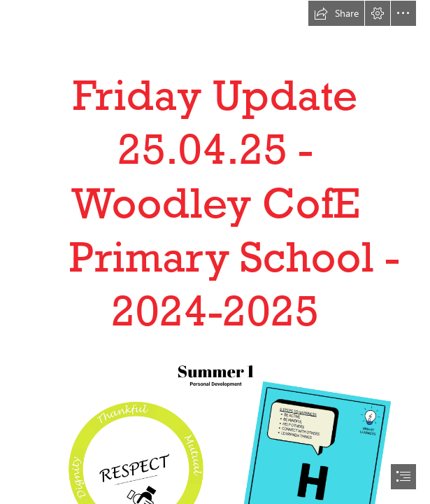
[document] (215, 252)
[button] (336, 13)
